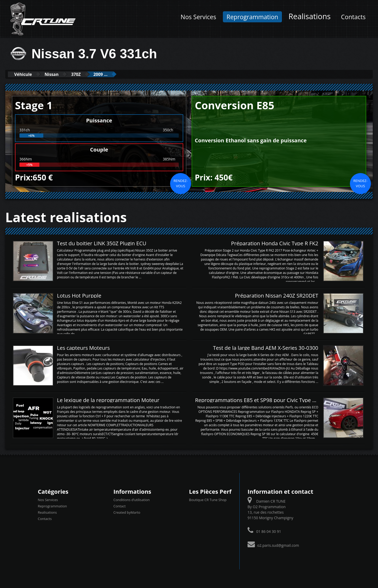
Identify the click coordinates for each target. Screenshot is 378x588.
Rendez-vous (181, 183)
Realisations (309, 16)
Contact (120, 506)
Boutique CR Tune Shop (208, 499)
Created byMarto (127, 512)
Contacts (353, 17)
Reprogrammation (252, 17)
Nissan (58, 74)
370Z (86, 74)
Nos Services (198, 17)
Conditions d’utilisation (132, 499)
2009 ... (115, 74)
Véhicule (25, 74)
